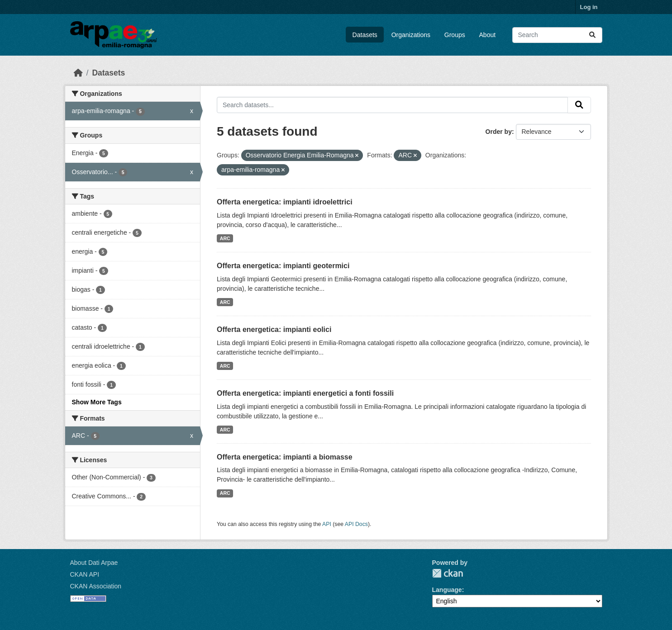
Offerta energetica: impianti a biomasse (285, 457)
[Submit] (592, 35)
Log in (589, 7)
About (488, 35)
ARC (225, 238)
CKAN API (85, 574)
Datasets (365, 35)
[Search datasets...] (557, 35)
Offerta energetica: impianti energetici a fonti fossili (305, 393)
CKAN (448, 573)
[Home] (78, 73)
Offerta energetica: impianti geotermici (283, 266)
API (327, 524)
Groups (455, 35)
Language (447, 590)
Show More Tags (97, 402)
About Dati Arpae (94, 563)
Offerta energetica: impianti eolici (274, 329)
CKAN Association (96, 586)
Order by (499, 132)
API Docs (356, 524)
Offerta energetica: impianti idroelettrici (285, 202)
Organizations (411, 35)
